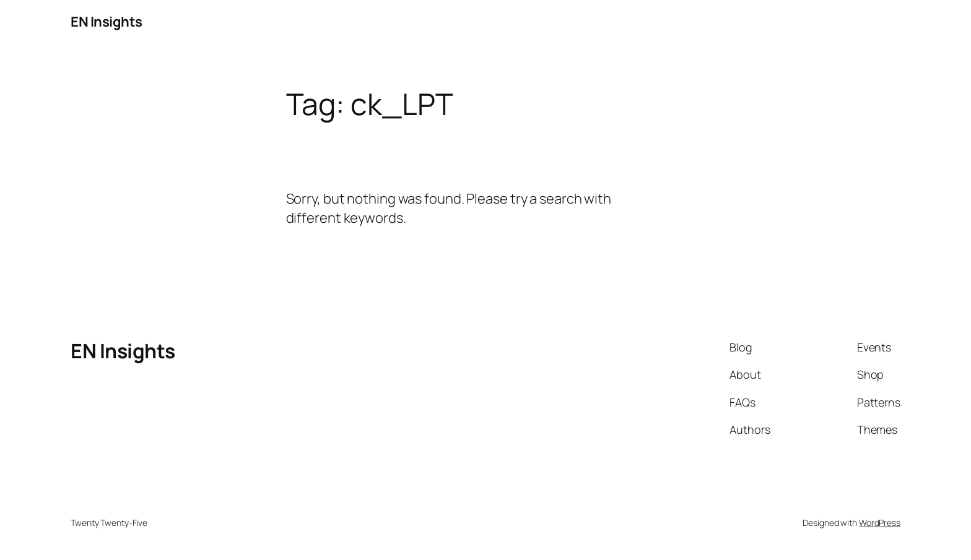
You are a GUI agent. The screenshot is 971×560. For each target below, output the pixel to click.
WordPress (880, 523)
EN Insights (107, 22)
